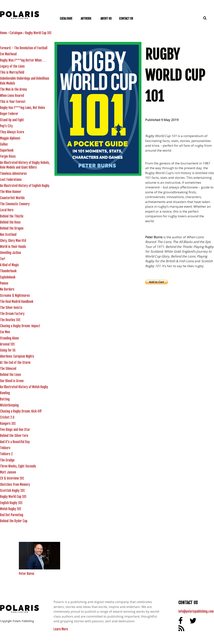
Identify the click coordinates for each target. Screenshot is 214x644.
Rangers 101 (8, 424)
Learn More (61, 629)
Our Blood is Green (12, 381)
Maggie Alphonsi (10, 138)
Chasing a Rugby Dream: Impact (20, 326)
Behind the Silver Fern (14, 436)
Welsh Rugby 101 (11, 509)
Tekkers (5, 448)
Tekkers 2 (6, 454)
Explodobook (8, 277)
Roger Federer (9, 114)
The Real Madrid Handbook (17, 302)
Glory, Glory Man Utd (13, 241)
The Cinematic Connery (15, 204)
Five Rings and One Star (15, 430)
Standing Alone (9, 338)
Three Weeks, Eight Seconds (18, 466)
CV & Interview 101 (12, 478)
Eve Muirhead (8, 54)
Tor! (3, 259)
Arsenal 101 (7, 344)
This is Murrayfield (12, 72)
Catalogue (16, 33)
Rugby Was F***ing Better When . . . (23, 60)
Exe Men (5, 332)
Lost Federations (11, 180)
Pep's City (6, 126)
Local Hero (7, 210)
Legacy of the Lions (12, 66)
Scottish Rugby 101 (12, 491)
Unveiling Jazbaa (10, 253)
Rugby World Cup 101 (38, 33)
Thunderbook (8, 271)
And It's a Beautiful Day (15, 442)
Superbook (7, 150)
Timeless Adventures (13, 174)
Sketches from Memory (15, 485)
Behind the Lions (10, 375)
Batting (5, 399)
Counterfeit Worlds (12, 198)
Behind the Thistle (12, 216)
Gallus (4, 144)
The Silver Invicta (11, 308)
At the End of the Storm (15, 363)
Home (3, 33)
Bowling (5, 393)
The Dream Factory (12, 314)
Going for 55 (8, 350)
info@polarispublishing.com (196, 611)
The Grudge (7, 460)
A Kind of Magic (10, 265)
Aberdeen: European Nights (17, 356)
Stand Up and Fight (12, 120)
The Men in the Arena (13, 89)
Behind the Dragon (12, 228)
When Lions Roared (12, 96)
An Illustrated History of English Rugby (25, 186)
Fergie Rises (8, 156)
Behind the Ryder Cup (14, 521)
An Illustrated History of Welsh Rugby (24, 387)
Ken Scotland (8, 235)
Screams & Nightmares (15, 296)
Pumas (4, 283)
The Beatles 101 (10, 320)
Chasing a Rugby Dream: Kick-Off (21, 411)
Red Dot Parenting (12, 515)
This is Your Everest (13, 102)
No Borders (7, 289)
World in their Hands (13, 247)
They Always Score (12, 132)
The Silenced (8, 369)
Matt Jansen (8, 472)
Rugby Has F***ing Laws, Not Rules (23, 108)
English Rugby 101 (11, 503)
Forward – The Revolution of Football (24, 48)
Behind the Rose (10, 222)
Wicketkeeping (9, 405)
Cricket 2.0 (7, 417)
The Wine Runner (11, 192)
